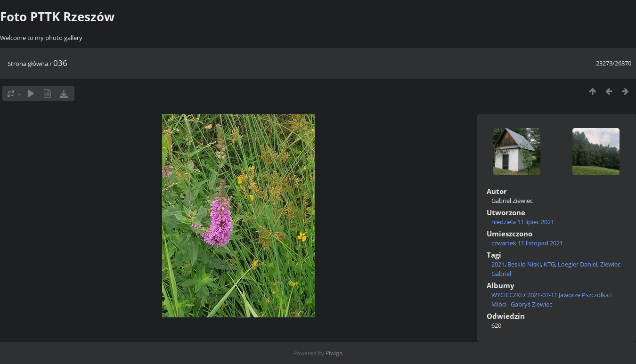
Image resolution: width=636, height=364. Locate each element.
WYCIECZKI (507, 295)
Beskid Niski (524, 264)
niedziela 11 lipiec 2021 (523, 222)
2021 (498, 264)
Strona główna (28, 64)
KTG (549, 264)
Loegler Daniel (578, 264)
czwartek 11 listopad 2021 (527, 243)
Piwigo (334, 353)
